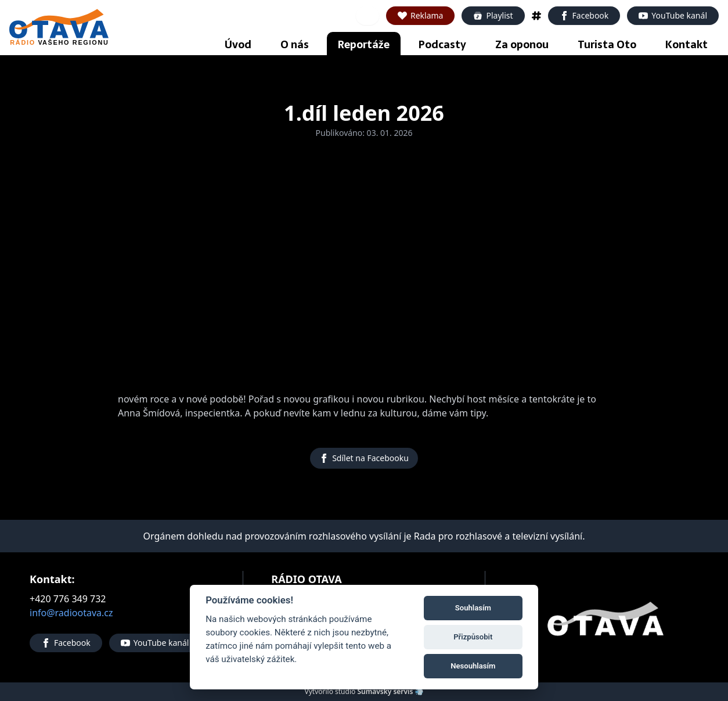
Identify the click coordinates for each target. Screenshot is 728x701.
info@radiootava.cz (71, 613)
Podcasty (442, 44)
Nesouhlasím (473, 666)
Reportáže (364, 44)
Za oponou (522, 44)
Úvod (238, 44)
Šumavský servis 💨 (390, 691)
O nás (295, 44)
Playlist (493, 15)
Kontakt (686, 44)
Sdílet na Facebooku (364, 458)
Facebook (584, 15)
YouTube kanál (673, 15)
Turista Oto (607, 44)
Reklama (421, 15)
